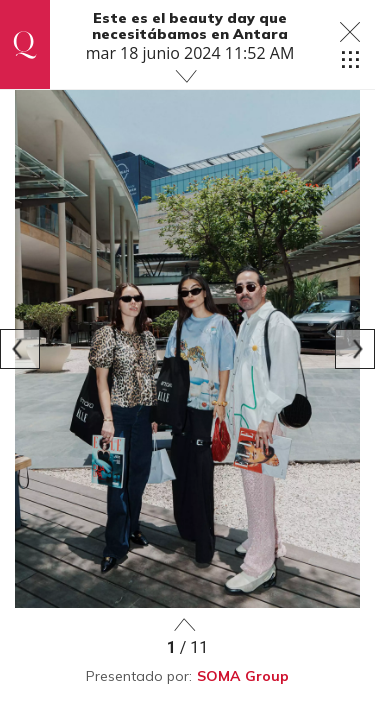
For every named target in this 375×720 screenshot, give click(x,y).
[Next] (355, 349)
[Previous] (20, 349)
